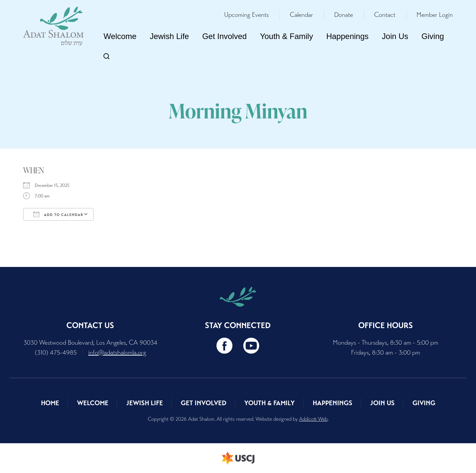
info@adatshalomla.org (117, 352)
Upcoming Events (246, 15)
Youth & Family (286, 36)
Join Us (395, 36)
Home (50, 403)
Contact (385, 15)
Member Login (435, 15)
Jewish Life (169, 36)
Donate (344, 15)
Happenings (347, 36)
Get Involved (225, 36)
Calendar (301, 15)
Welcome (120, 36)
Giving (433, 36)
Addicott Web (313, 419)
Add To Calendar (58, 214)
